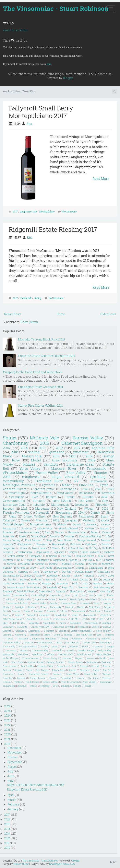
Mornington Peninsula (19, 485)
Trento (52, 678)
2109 (100, 595)
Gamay (95, 512)
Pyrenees (49, 485)
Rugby (96, 670)
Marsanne (42, 509)
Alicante (10, 599)
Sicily (110, 512)
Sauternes (8, 674)
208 (84, 595)
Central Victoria (15, 556)
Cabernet (9, 520)
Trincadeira (66, 678)
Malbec (67, 485)
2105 (91, 595)
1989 (93, 619)
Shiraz (10, 438)
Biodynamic (64, 512)
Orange (108, 456)
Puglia (27, 611)
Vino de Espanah (70, 682)
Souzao (28, 576)
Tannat (94, 532)
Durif (48, 532)
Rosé (16, 460)
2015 (44, 443)
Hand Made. (105, 642)
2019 (89, 456)
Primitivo (55, 536)
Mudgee (29, 464)
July (10, 771)
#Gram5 (93, 564)
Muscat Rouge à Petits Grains (24, 587)
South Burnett (65, 540)
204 (109, 619)
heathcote (82, 505)
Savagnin (51, 611)
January (13, 809)
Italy (105, 501)
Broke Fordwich (91, 552)
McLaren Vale (44, 438)
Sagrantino (59, 560)
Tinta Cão (87, 560)
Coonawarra (98, 481)
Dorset (47, 635)
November (15, 752)
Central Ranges (13, 524)
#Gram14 (39, 564)
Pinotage (8, 591)
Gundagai (85, 603)
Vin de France (32, 682)
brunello (22, 686)
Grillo (75, 583)
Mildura (51, 654)
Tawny (39, 576)
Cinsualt (107, 627)
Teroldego (52, 576)
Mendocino (38, 654)
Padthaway (92, 662)
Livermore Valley (40, 650)
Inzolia (44, 646)
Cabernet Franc (43, 489)
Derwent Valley (38, 603)
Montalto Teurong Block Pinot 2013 (42, 339)
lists (55, 686)
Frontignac (50, 639)
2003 (111, 576)
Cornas (107, 579)
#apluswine (43, 552)
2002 (101, 576)
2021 (86, 489)
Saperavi (61, 591)
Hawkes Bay (50, 572)
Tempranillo (96, 468)
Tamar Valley (91, 674)
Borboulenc (76, 623)
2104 (5, 623)
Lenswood (11, 650)
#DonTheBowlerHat (13, 619)
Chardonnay (16, 443)
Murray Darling (12, 540)
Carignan (71, 520)
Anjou (63, 623)
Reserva (7, 670)
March (12, 800)
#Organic (39, 501)
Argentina (40, 599)
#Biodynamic (24, 544)
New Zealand (67, 509)
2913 (23, 623)
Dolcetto (106, 544)
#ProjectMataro (15, 473)
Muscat (69, 607)
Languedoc (9, 548)
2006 (104, 497)
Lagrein (106, 524)
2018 (15, 452)
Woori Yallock (89, 682)
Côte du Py (21, 635)
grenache (57, 452)
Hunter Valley (47, 473)
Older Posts (108, 314)
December (14, 748)
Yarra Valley (30, 468)
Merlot (36, 460)
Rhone (29, 670)
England (68, 635)
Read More (101, 178)
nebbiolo (39, 505)
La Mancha (98, 646)
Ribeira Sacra (59, 670)
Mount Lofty (59, 548)
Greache (54, 603)
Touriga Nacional (86, 540)
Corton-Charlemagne (81, 631)
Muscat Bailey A (51, 658)
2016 (6, 448)
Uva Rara (93, 678)
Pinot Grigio (17, 493)
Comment (49, 631)
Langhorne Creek (29, 211)
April (11, 795)
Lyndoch (70, 650)
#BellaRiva (106, 615)
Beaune (63, 599)
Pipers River (63, 666)
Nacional (67, 658)
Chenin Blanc (96, 568)
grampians (45, 615)
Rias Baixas (42, 670)
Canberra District (15, 489)
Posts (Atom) (29, 322)
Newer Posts (13, 314)
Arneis (23, 536)
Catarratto (22, 627)
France (70, 497)
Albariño (11, 579)
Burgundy (51, 579)
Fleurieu (59, 532)
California (75, 544)
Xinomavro (106, 682)
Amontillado (49, 623)
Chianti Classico (79, 579)
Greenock (42, 512)
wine (77, 576)
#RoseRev (102, 505)
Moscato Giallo (66, 654)
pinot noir (81, 452)
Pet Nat (66, 572)
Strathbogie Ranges (39, 674)
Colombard (34, 631)
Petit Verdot (86, 501)
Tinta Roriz (95, 611)
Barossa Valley (88, 438)
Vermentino (68, 489)
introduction (61, 615)
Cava (63, 579)
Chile (95, 579)
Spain (105, 516)
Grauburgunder (45, 642)
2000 (33, 568)
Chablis (80, 568)
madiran (65, 686)
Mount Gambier (103, 654)
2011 (72, 456)
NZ (19, 560)
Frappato (47, 583)
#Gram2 (53, 564)
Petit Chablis (28, 666)
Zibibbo (19, 615)
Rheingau (38, 611)
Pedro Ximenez (10, 666)
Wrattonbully (13, 481)
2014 (24, 448)
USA (99, 560)
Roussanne (87, 493)
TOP (114, 862)
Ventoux (106, 678)
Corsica (63, 631)
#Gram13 (25, 564)
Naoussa (91, 658)
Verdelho (89, 520)
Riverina (41, 520)
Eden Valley (76, 473)
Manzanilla (8, 654)
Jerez (63, 646)
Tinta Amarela (78, 611)
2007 (35, 497)
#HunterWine (45, 528)
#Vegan (89, 509)
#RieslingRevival (68, 528)
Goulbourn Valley (12, 642)
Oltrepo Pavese (75, 662)
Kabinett (74, 646)
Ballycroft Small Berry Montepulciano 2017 (41, 112)
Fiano (12, 516)
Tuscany (80, 678)
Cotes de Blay (103, 631)
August (12, 767)
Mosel (43, 607)
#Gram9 (45, 619)
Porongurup (9, 528)
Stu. (30, 124)
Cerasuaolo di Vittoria (64, 627)
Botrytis (73, 552)
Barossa (8, 509)
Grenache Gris (72, 642)
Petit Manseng (102, 587)
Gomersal (106, 639)
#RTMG (75, 619)
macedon (8, 544)
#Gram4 (80, 564)
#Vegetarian (55, 595)
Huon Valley (9, 646)
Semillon (51, 464)
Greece (59, 642)
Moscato (104, 528)
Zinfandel (69, 536)
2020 (111, 489)
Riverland (8, 532)
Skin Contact (77, 591)
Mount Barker (40, 548)
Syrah (104, 485)
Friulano (36, 639)
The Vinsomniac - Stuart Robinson (56, 8)
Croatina (7, 635)
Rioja (49, 540)
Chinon (95, 627)
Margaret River (63, 468)
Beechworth (59, 544)
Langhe (110, 646)
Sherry (21, 674)
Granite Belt (26, 298)
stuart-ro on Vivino (16, 30)
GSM (101, 556)
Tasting (73, 560)
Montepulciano (47, 211)
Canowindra (91, 623)
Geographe (17, 497)
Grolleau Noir (89, 642)
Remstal (107, 666)
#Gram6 (106, 564)
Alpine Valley (24, 599)
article (105, 520)
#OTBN (6, 595)
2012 (59, 448)
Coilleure (20, 631)
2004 (81, 512)
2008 (7, 477)
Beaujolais (42, 544)
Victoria (106, 532)
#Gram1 (110, 560)
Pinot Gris (86, 485)
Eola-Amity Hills (84, 635)
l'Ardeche (45, 686)
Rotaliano (85, 670)
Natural (81, 607)
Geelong (64, 639)
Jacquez (107, 603)
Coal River (91, 544)
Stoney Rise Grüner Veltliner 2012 (41, 405)
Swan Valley (73, 674)
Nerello (103, 658)
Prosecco (26, 528)
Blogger (68, 78)
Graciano (89, 528)
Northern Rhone (36, 662)
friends (33, 686)
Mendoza (20, 607)
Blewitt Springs (78, 599)
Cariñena (106, 623)
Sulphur (64, 611)
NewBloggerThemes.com (62, 864)
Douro (57, 635)
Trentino (106, 540)
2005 (56, 520)
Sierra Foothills (11, 576)
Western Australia (29, 532)
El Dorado (52, 556)
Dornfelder (35, 635)
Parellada (52, 587)
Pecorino (83, 587)
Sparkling (98, 477)
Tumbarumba (25, 552)
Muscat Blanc (77, 548)
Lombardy (57, 650)
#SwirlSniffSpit (38, 595)
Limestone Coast (15, 505)
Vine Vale (105, 591)
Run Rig (107, 670)
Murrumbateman (31, 658)
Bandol (52, 599)
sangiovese (31, 477)
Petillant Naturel (84, 572)
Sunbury (57, 674)
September (15, 762)
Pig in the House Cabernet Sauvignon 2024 (47, 356)
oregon (75, 615)
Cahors (93, 599)
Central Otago (38, 536)
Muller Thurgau (11, 658)
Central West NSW (40, 627)
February (13, 804)
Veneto (92, 591)
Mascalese (23, 654)
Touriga (66, 576)
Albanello (34, 623)
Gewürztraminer (14, 501)
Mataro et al (32, 456)
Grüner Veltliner (35, 516)
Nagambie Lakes (77, 532)
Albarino (110, 595)
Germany (23, 572)
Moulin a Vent (84, 654)
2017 (15, 211)
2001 (67, 595)
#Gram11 (11, 564)
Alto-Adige (46, 568)
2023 (24, 509)
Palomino (106, 662)
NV (76, 481)
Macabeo (97, 583)
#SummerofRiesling (90, 536)
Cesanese (83, 627)
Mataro (110, 583)
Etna (99, 635)
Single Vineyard (65, 477)
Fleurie (10, 639)
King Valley (65, 493)
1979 (84, 619)
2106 (108, 536)
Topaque (106, 674)
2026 (7, 706)
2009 (92, 460)
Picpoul (28, 560)
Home (61, 314)
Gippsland (91, 639)
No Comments (69, 211)
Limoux (24, 650)
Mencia (24, 548)
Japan (54, 646)
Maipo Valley (105, 650)
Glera (36, 572)
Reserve (18, 670)
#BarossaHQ (89, 615)
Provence (16, 611)
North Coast (18, 662)
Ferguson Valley (85, 556)
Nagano (79, 658)
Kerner (85, 646)
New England (62, 516)
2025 (76, 595)
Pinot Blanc (104, 572)
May (10, 781)
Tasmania (107, 493)
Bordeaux (36, 579)
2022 (98, 489)
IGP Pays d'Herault (28, 646)
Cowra (25, 520)
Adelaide (62, 524)
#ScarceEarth (20, 595)
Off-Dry (93, 548)
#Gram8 (21, 568)
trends (88, 686)
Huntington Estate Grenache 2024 (41, 387)
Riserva (72, 670)
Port (74, 666)
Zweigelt (31, 615)
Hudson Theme (21, 864)
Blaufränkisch (64, 568)
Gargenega (62, 583)
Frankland (23, 639)
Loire (85, 583)
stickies (77, 686)
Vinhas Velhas (50, 682)
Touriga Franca (37, 678)
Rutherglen (43, 560)
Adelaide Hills (103, 448)
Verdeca (7, 682)
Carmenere (8, 627)
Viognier (100, 473)
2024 (105, 509)
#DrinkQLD (32, 619)
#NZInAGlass (60, 619)
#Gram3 (66, 564)
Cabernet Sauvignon (82, 443)
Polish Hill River (26, 591)
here (49, 64)
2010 (56, 456)
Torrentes (8, 678)
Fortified (33, 583)
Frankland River (49, 481)
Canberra (109, 552)
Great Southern (65, 460)
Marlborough (60, 505)
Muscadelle (56, 607)
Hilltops (88, 497)
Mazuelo (7, 607)
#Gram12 (89, 576)
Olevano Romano (56, 662)
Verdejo (18, 682)
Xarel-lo (7, 615)
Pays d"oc (68, 587)
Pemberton (86, 516)
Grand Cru (29, 642)
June (11, 776)
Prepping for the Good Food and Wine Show (33, 372)
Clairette (7, 631)
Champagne (35, 556)
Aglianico (59, 552)
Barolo (23, 579)
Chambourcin (107, 599)
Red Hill (95, 666)
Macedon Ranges (86, 650)
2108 (14, 623)
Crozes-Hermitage (13, 583)
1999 (101, 619)
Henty (96, 603)
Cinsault (76, 524)
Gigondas (77, 639)
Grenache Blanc (69, 603)
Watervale (9, 536)
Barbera (51, 497)
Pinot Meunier (33, 540)
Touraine (21, 678)
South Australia (41, 493)
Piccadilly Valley (45, 666)
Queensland (45, 591)
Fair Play (66, 556)
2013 (42, 448)
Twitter (108, 611)
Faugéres (110, 635)
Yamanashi (9, 686)
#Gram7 (7, 568)
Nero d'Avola (62, 501)
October (13, 757)
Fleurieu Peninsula (16, 512)
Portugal (84, 666)
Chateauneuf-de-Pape (17, 603)
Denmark (91, 524)
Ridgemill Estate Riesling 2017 (53, 229)
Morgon (32, 607)
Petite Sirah (94, 607)
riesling (38, 298)
